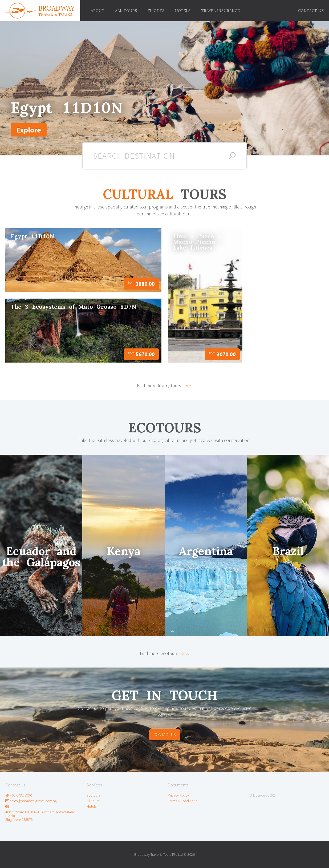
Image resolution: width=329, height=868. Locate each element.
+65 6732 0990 (19, 795)
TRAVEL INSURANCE (220, 11)
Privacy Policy (178, 795)
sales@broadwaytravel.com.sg (31, 801)
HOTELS (183, 11)
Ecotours (93, 795)
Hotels (92, 806)
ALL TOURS (126, 11)
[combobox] (165, 156)
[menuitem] (311, 11)
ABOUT (98, 11)
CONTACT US (311, 11)
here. (187, 386)
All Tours (93, 801)
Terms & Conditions (182, 801)
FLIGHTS (156, 11)
